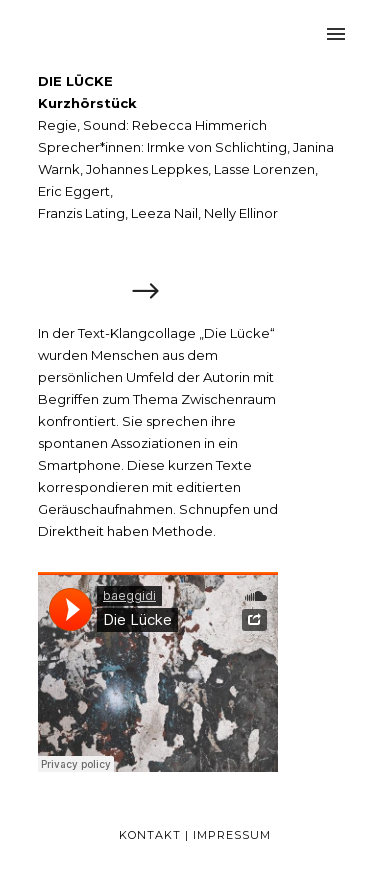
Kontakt (150, 835)
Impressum (232, 835)
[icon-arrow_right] (145, 293)
